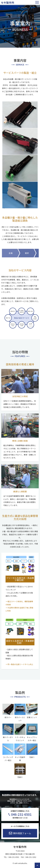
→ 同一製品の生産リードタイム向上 (19, 664)
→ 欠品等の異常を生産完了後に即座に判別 (19, 609)
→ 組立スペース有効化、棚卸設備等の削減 (19, 603)
